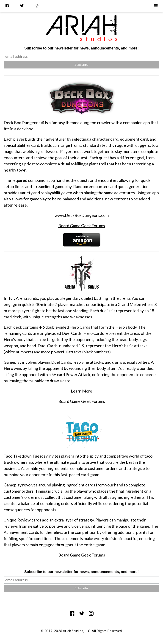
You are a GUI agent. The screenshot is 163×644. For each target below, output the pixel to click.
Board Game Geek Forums (82, 226)
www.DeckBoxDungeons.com (82, 215)
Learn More (81, 391)
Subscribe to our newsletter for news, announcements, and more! (81, 48)
